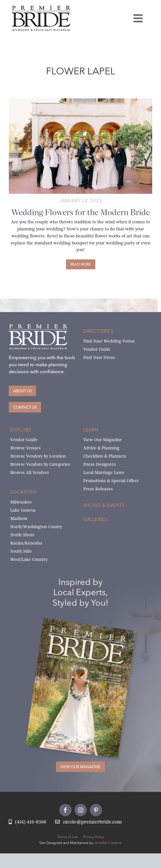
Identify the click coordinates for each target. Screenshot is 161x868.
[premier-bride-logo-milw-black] (41, 8)
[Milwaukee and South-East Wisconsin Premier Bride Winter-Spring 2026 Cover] (89, 627)
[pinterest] (96, 810)
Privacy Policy (94, 837)
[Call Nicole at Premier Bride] (28, 822)
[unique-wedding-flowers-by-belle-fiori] (80, 101)
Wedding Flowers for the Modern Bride (81, 212)
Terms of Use (68, 837)
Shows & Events (104, 505)
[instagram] (81, 810)
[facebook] (65, 810)
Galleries (95, 519)
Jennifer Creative (108, 843)
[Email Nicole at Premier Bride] (88, 822)
